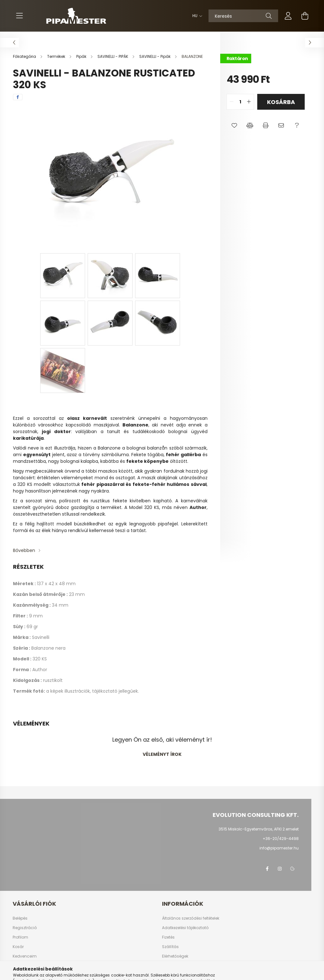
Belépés (20, 918)
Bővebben (24, 550)
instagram (280, 869)
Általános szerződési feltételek (191, 918)
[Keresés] (243, 16)
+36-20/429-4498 (281, 839)
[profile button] (288, 16)
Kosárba (281, 102)
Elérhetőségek (175, 956)
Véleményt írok (162, 754)
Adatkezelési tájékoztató (185, 928)
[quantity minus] (232, 102)
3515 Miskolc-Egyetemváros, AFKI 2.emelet (259, 829)
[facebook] (18, 97)
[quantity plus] (249, 102)
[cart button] (305, 16)
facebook (267, 869)
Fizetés (168, 937)
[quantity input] (240, 102)
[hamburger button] (19, 16)
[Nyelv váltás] (196, 16)
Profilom (20, 937)
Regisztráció (25, 928)
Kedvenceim (25, 956)
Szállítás (170, 947)
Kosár (18, 947)
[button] (234, 126)
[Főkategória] (25, 56)
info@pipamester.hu (279, 848)
